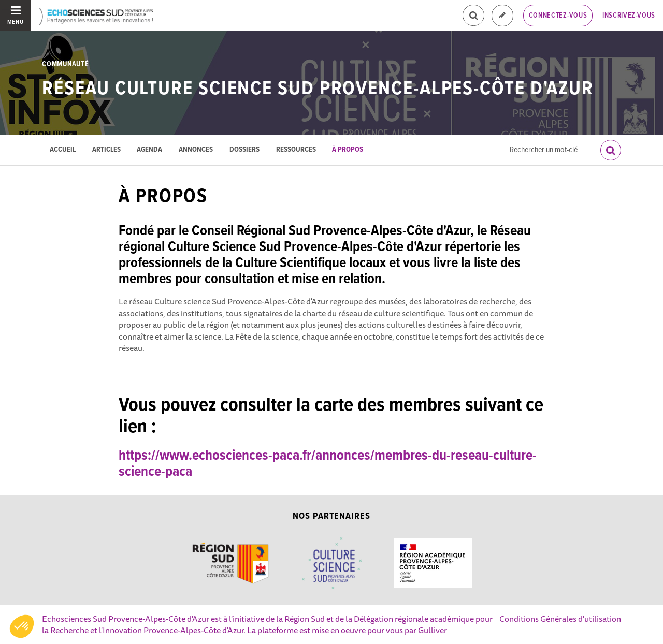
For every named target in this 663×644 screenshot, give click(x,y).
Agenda (149, 150)
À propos (348, 150)
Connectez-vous (558, 16)
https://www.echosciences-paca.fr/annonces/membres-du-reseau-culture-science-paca (328, 464)
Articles (106, 150)
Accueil (63, 150)
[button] (22, 626)
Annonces (196, 150)
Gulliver (433, 630)
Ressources (296, 150)
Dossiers (244, 150)
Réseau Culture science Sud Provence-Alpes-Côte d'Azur (318, 89)
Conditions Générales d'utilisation (560, 619)
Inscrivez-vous (629, 16)
